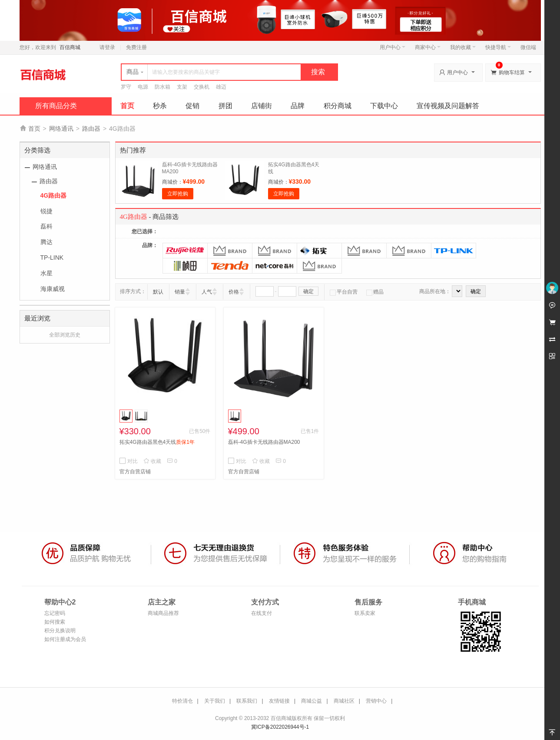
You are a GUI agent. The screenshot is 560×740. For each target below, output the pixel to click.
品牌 (298, 106)
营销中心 (376, 701)
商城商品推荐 (163, 613)
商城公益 (311, 701)
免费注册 (136, 47)
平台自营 (344, 292)
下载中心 (384, 106)
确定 (308, 291)
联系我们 (247, 701)
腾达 (46, 242)
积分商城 (338, 106)
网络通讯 (61, 129)
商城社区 (344, 701)
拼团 (225, 106)
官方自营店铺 (135, 472)
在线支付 (262, 613)
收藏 (152, 461)
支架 (182, 87)
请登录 (107, 47)
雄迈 (221, 87)
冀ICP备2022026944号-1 (280, 727)
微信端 (528, 47)
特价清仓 (182, 701)
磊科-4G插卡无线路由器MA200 (264, 442)
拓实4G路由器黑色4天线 (157, 442)
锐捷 (46, 211)
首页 (127, 106)
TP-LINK (52, 258)
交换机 (202, 87)
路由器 (91, 129)
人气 (207, 292)
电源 (143, 87)
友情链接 (279, 701)
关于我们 (215, 701)
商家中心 (428, 47)
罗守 (126, 87)
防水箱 (162, 87)
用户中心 (393, 47)
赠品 (375, 292)
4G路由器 (54, 195)
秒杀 (160, 106)
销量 (180, 292)
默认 (158, 292)
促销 (192, 106)
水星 (46, 273)
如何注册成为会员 (65, 639)
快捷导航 (498, 47)
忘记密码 (55, 613)
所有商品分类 (56, 106)
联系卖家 (365, 613)
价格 (234, 292)
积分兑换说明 (60, 631)
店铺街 (262, 106)
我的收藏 (463, 47)
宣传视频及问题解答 (448, 106)
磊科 (46, 226)
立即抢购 (178, 194)
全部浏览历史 (65, 335)
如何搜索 (55, 622)
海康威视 (53, 289)
